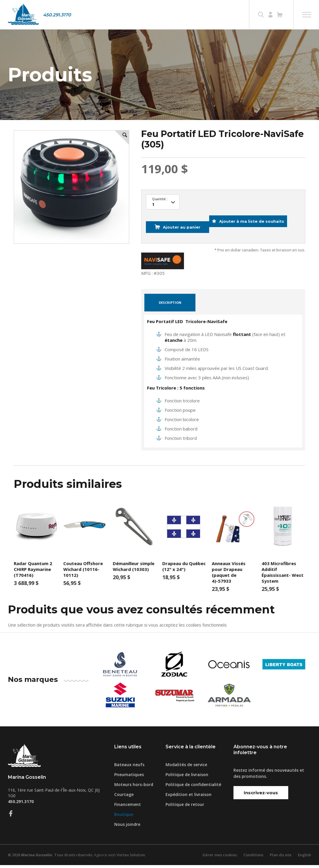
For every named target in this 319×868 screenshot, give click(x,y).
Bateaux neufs (129, 767)
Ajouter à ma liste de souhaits (257, 234)
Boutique (124, 817)
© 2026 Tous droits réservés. (51, 858)
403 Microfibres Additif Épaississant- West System (283, 575)
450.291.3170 (57, 15)
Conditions (253, 858)
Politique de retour (185, 807)
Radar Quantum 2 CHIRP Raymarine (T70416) (33, 572)
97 (163, 214)
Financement (128, 807)
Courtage (124, 797)
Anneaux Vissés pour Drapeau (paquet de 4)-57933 (229, 575)
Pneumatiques (129, 777)
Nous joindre (127, 827)
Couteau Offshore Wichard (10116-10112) (83, 572)
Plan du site (280, 858)
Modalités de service (186, 767)
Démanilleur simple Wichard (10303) (134, 569)
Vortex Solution (132, 858)
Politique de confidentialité (193, 787)
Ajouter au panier (180, 234)
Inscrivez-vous (261, 796)
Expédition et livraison (188, 797)
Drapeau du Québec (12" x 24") (184, 569)
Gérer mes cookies (219, 858)
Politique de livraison (187, 777)
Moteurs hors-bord (134, 787)
